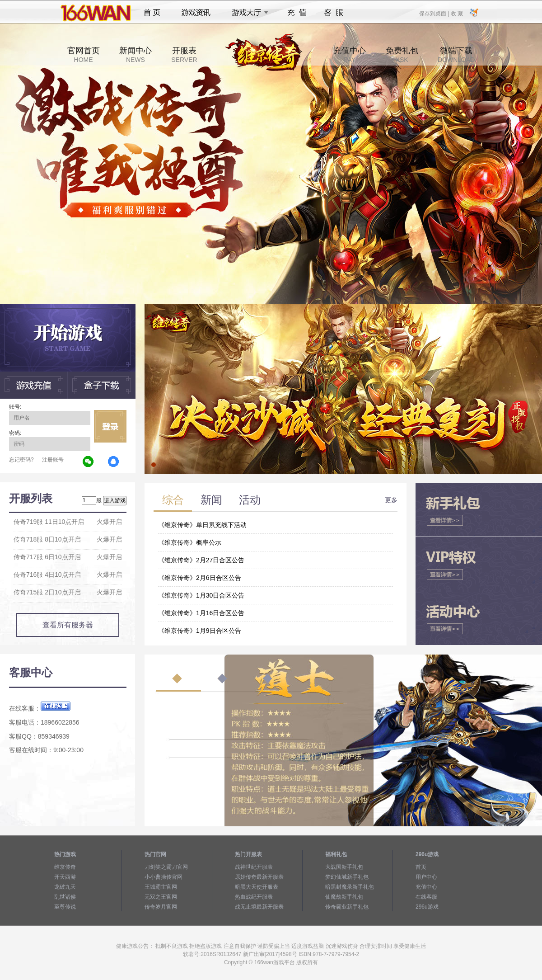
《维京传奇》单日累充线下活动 (202, 525)
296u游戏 (427, 907)
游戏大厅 (248, 13)
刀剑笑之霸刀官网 (166, 867)
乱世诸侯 (65, 897)
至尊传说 (65, 907)
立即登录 (110, 426)
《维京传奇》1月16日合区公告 (201, 613)
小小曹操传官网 (164, 877)
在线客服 (426, 897)
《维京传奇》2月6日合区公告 (200, 578)
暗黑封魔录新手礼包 (350, 887)
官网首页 (84, 55)
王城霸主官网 (161, 887)
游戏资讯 (196, 13)
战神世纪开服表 (254, 867)
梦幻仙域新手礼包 (347, 877)
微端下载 (456, 55)
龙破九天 (65, 887)
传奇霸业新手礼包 (347, 907)
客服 (334, 13)
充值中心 (350, 55)
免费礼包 (402, 55)
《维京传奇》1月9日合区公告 (200, 631)
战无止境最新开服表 (259, 907)
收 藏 (456, 13)
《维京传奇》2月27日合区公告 (201, 560)
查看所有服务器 (68, 625)
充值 (297, 13)
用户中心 (426, 877)
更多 (391, 500)
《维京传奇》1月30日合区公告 (201, 595)
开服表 (184, 55)
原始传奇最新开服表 (259, 877)
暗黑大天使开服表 (257, 887)
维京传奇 (65, 867)
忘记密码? (21, 460)
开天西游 (65, 877)
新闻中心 (135, 55)
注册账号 (53, 460)
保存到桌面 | (435, 13)
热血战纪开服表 (254, 897)
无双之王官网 (161, 897)
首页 (152, 13)
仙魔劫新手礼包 (344, 897)
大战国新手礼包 (344, 867)
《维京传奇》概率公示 (190, 542)
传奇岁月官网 (161, 907)
